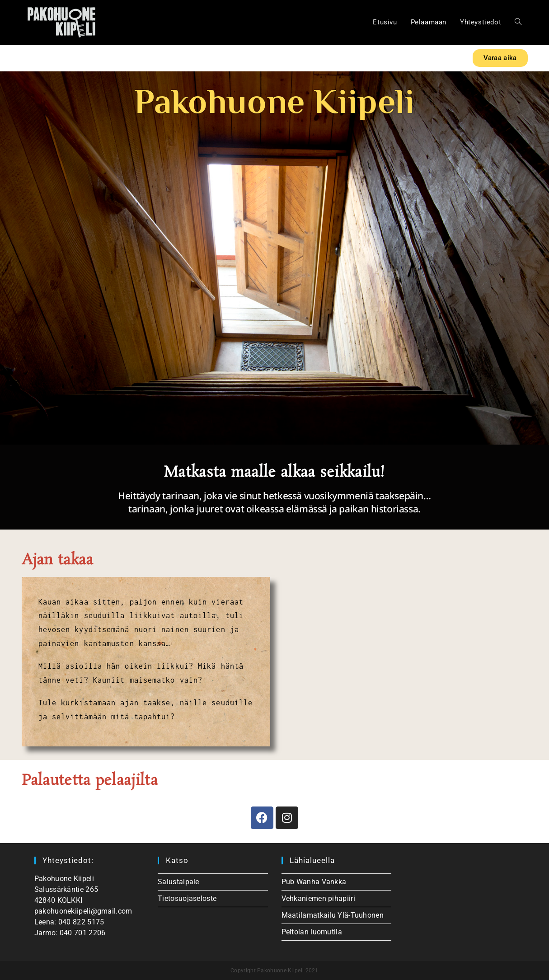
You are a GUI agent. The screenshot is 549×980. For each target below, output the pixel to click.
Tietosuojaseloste (187, 898)
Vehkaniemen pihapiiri (318, 898)
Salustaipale (178, 882)
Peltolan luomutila (312, 932)
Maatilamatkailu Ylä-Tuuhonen (333, 915)
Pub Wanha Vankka (314, 882)
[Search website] (518, 22)
